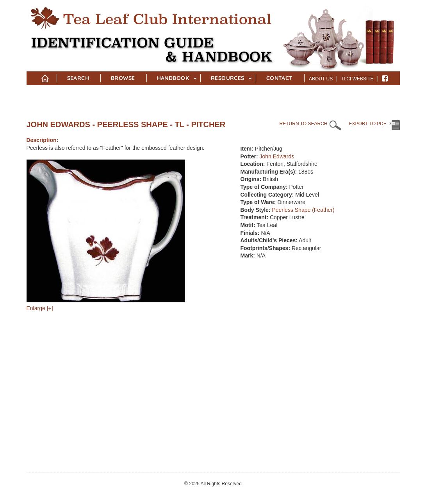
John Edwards (277, 156)
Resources (228, 78)
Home (45, 77)
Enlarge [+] (40, 308)
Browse (123, 78)
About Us (321, 79)
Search (78, 78)
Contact (280, 78)
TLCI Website (357, 79)
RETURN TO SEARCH (304, 124)
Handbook (173, 78)
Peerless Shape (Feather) (303, 210)
